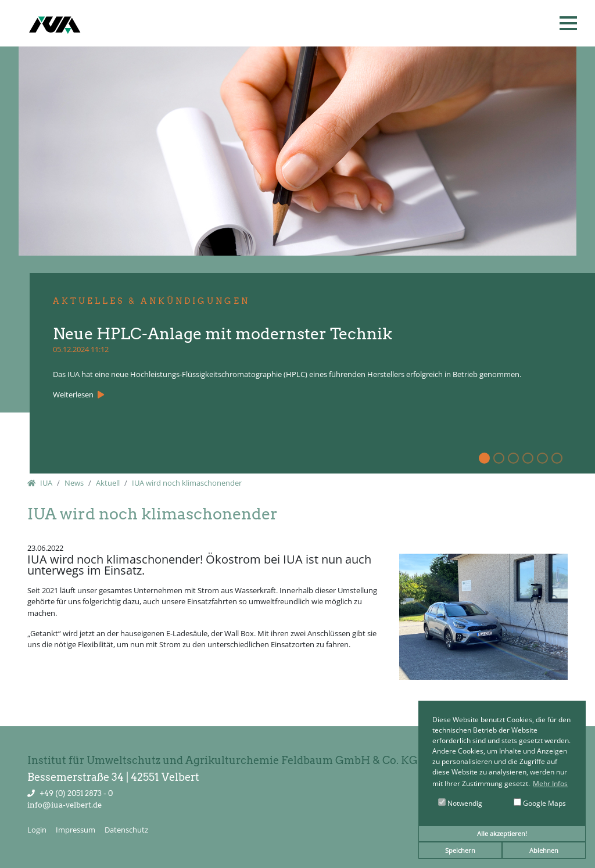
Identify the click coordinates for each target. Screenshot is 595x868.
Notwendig (460, 803)
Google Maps (540, 803)
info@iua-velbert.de (64, 805)
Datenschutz (126, 830)
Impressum (76, 830)
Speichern (460, 850)
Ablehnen (544, 850)
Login (37, 830)
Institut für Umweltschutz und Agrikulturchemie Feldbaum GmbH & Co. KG (223, 760)
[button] (568, 23)
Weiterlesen (74, 394)
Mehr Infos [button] (550, 783)
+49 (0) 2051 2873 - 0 (76, 793)
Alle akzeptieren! (502, 833)
